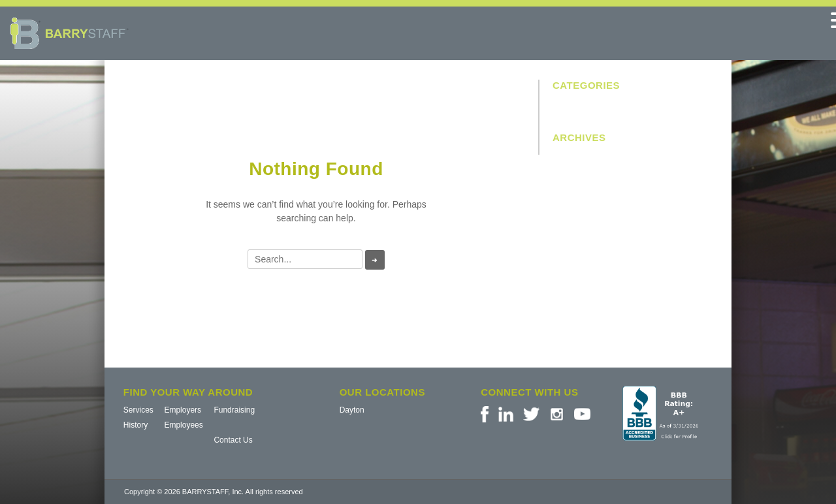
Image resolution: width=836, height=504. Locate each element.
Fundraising (234, 410)
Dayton (352, 410)
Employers (183, 410)
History (136, 425)
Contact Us (233, 440)
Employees (183, 425)
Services (138, 410)
